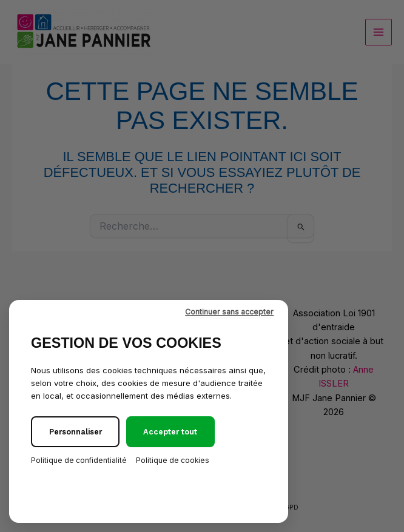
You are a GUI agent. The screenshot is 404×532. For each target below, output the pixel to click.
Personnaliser (76, 432)
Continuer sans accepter (229, 312)
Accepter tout (170, 432)
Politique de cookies (173, 461)
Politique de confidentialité (79, 461)
